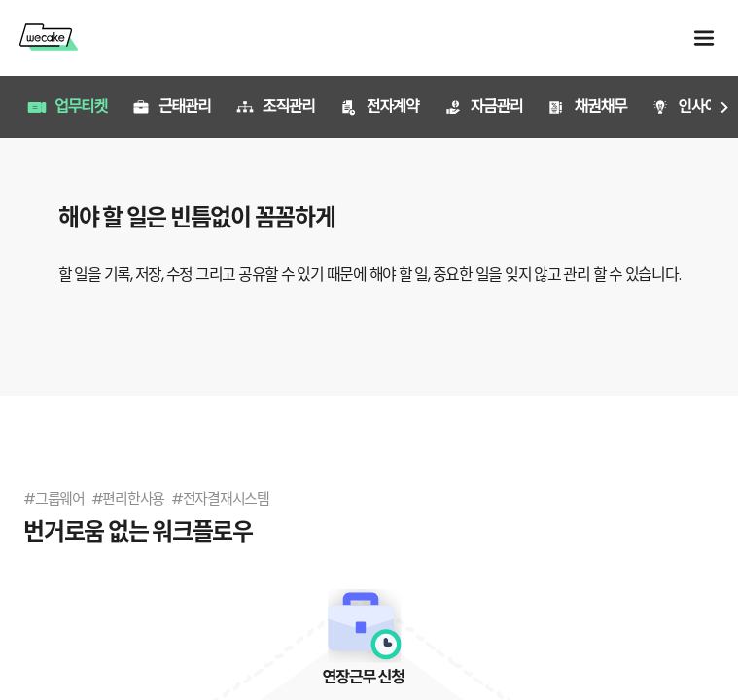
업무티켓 (67, 106)
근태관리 (171, 106)
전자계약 (379, 106)
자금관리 (483, 106)
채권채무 (586, 106)
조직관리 (275, 106)
